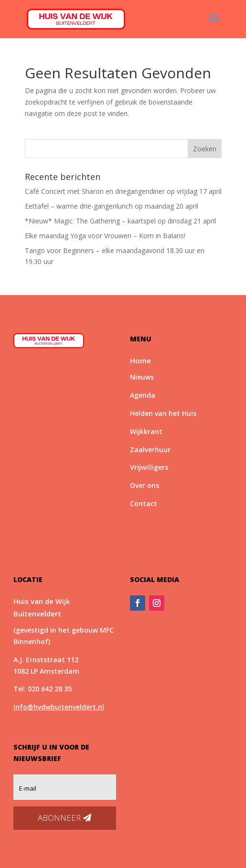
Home (140, 360)
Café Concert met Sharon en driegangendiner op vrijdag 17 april (123, 191)
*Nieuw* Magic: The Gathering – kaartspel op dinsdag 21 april (120, 221)
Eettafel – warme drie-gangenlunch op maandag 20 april (112, 206)
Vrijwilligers (149, 467)
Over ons (144, 485)
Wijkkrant (146, 431)
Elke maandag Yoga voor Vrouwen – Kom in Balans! (105, 236)
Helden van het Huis (163, 413)
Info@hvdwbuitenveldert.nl (59, 707)
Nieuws (142, 377)
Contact (144, 503)
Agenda (143, 395)
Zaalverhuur (150, 450)
